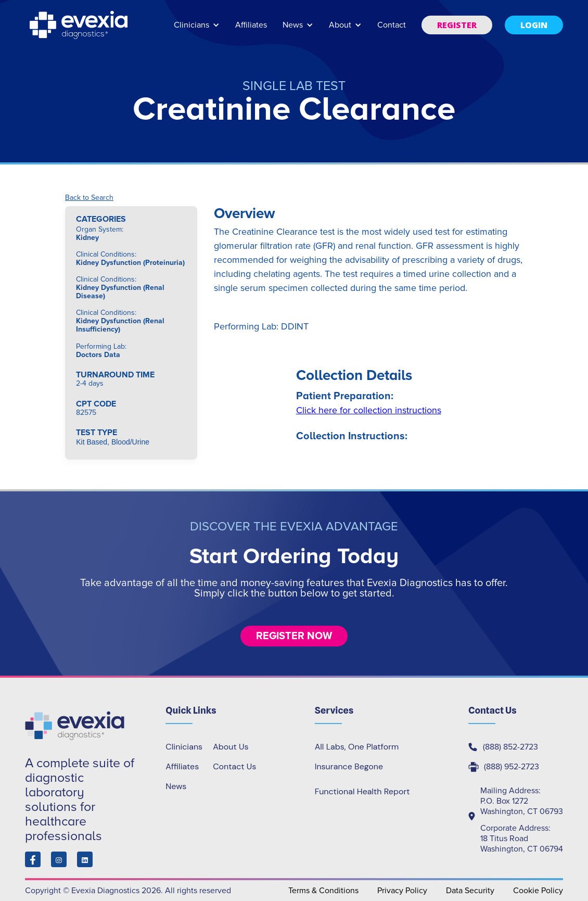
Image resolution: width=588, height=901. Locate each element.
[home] (80, 25)
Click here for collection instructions (369, 410)
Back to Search (89, 198)
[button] (197, 30)
